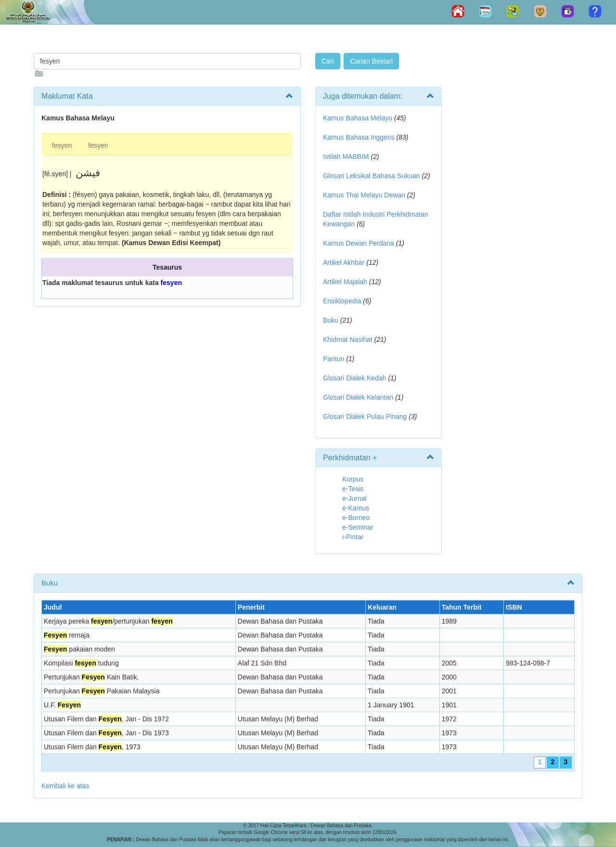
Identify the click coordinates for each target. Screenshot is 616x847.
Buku (331, 320)
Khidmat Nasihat (348, 339)
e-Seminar (358, 527)
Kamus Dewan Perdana (359, 243)
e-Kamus (356, 508)
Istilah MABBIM (346, 156)
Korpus (353, 479)
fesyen (62, 145)
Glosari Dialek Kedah (355, 378)
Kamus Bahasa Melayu (359, 118)
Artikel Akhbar (344, 262)
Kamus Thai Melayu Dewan (364, 195)
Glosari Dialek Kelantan (358, 397)
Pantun (334, 359)
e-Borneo (356, 518)
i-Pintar (353, 537)
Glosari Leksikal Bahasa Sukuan (372, 176)
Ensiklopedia (342, 301)
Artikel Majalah (345, 282)
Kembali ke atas (65, 786)
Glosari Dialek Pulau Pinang (365, 417)
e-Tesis (353, 489)
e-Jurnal (354, 498)
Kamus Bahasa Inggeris (359, 137)
